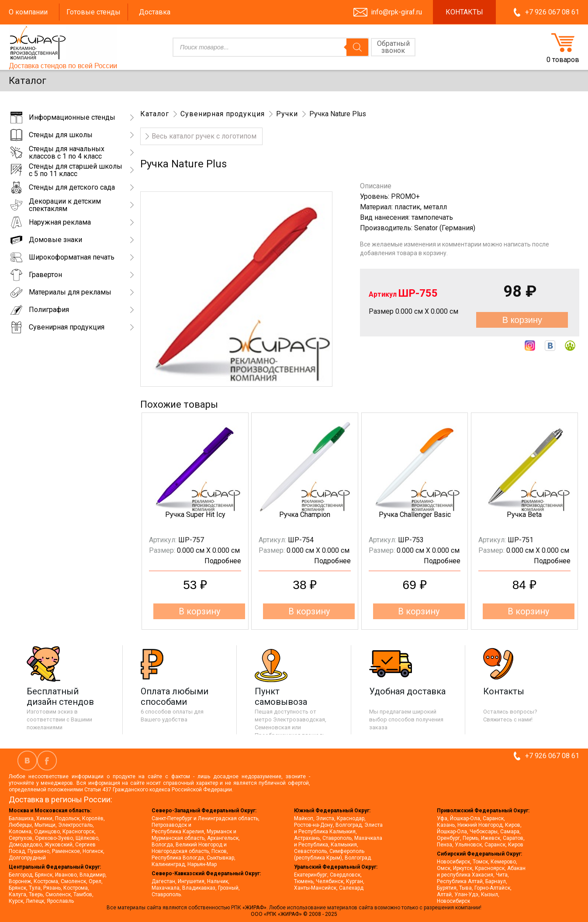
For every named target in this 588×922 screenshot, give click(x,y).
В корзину (522, 320)
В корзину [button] (199, 611)
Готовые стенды (93, 12)
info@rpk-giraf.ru (396, 12)
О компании (28, 12)
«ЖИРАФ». (256, 908)
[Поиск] (357, 47)
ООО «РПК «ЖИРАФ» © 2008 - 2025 (294, 914)
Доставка (155, 12)
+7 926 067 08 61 (552, 12)
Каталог (155, 114)
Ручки (287, 114)
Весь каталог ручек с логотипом (204, 136)
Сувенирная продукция (223, 114)
